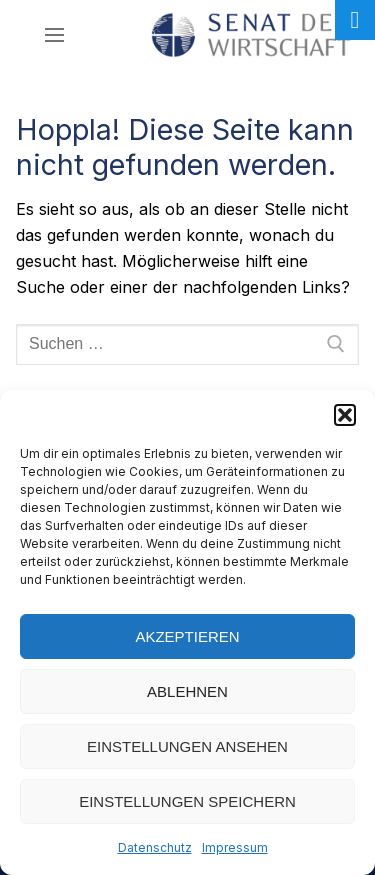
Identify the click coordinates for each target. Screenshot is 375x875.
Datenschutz (155, 847)
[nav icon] (54, 35)
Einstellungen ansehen (187, 746)
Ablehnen (187, 691)
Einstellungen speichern (187, 801)
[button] (345, 415)
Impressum (235, 847)
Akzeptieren (187, 636)
